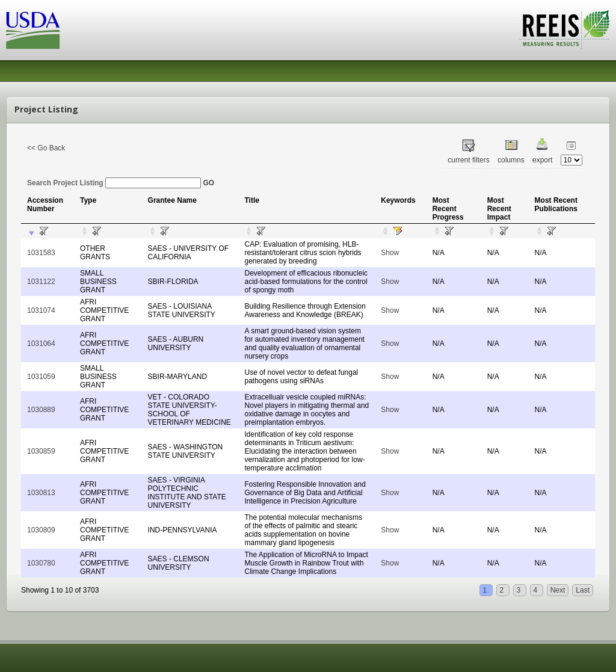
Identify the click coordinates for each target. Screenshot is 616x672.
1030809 (41, 530)
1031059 (41, 377)
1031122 (41, 282)
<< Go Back (46, 148)
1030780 (41, 563)
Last (583, 590)
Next (558, 590)
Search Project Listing (114, 183)
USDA (33, 30)
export (542, 160)
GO (208, 183)
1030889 (41, 410)
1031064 (41, 344)
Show (390, 253)
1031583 (41, 253)
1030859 (41, 451)
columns (511, 160)
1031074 (41, 310)
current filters (468, 160)
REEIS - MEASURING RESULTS (565, 29)
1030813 (41, 493)
